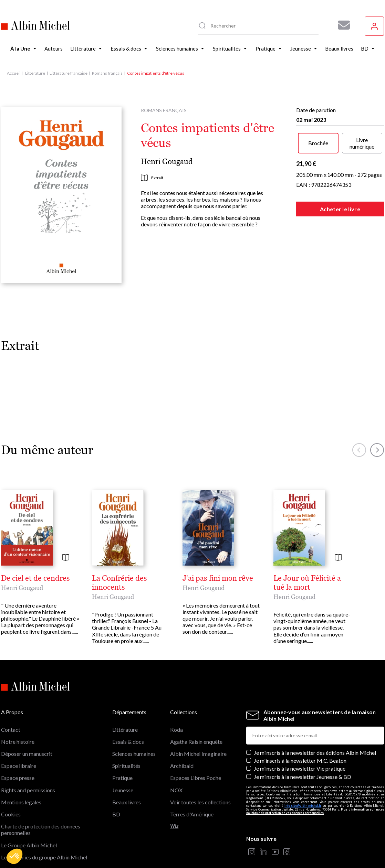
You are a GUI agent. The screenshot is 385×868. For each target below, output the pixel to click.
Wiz (174, 788)
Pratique (122, 740)
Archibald (182, 728)
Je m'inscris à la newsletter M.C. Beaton (300, 723)
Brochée (318, 143)
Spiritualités (126, 728)
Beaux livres (127, 764)
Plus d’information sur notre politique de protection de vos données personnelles (315, 773)
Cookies (11, 776)
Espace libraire (19, 728)
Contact (11, 691)
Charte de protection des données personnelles (41, 792)
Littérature (35, 73)
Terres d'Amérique (192, 776)
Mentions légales (21, 764)
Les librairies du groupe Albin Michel (44, 819)
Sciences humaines (134, 716)
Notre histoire (18, 704)
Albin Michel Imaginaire (29, 831)
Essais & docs (128, 704)
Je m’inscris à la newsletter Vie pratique (300, 731)
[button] (14, 856)
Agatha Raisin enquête (196, 704)
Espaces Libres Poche (196, 740)
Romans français (107, 73)
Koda (176, 691)
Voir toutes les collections (200, 764)
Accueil (14, 73)
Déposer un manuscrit (27, 716)
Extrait (152, 178)
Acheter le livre (340, 209)
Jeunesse (123, 752)
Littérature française (69, 73)
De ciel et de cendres (35, 578)
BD (116, 776)
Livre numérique (362, 143)
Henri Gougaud (167, 162)
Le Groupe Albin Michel (29, 807)
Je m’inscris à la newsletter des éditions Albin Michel (315, 715)
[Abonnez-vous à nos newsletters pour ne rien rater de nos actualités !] (341, 25)
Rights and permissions (28, 752)
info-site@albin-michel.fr (303, 767)
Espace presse (18, 740)
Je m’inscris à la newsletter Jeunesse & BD (303, 738)
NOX (176, 752)
